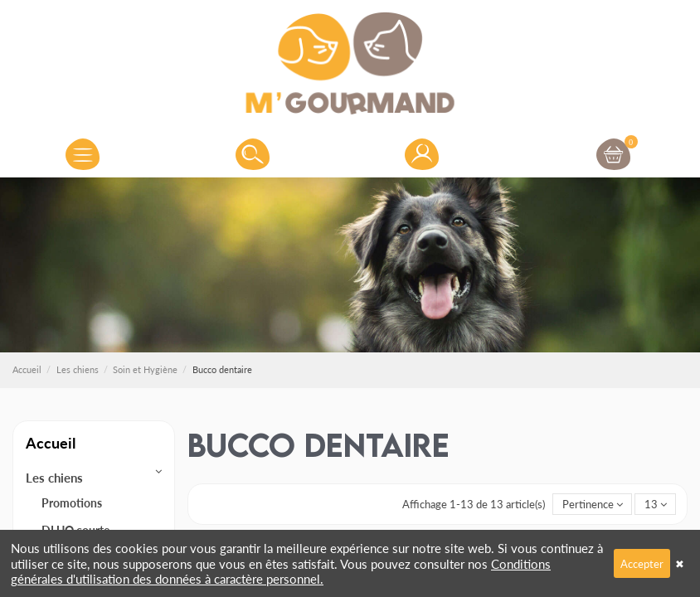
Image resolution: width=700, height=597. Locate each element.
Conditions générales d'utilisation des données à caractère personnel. (281, 571)
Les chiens (54, 478)
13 (656, 504)
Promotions (72, 502)
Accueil (51, 442)
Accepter (642, 563)
